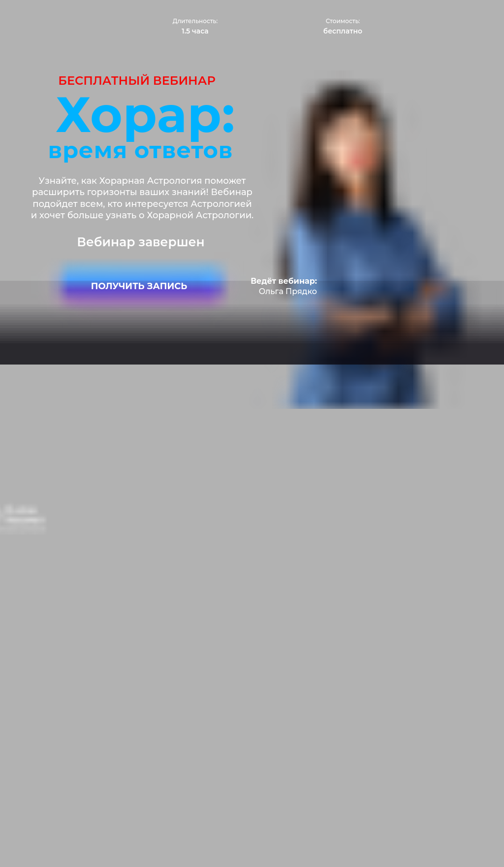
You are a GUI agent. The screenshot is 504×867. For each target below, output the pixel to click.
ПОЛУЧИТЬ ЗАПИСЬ (139, 286)
